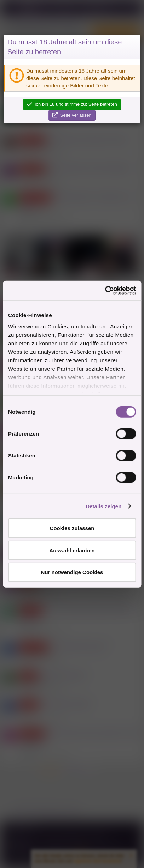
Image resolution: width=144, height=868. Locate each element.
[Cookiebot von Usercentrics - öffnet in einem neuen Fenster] (105, 290)
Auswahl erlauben (72, 550)
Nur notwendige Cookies (72, 572)
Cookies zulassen (72, 528)
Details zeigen (103, 506)
